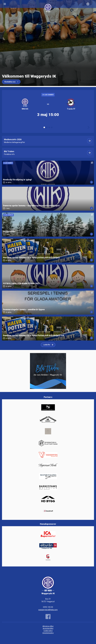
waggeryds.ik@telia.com (48, 610)
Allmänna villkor (48, 626)
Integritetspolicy (48, 633)
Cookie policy (48, 631)
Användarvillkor (48, 628)
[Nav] (5, 4)
